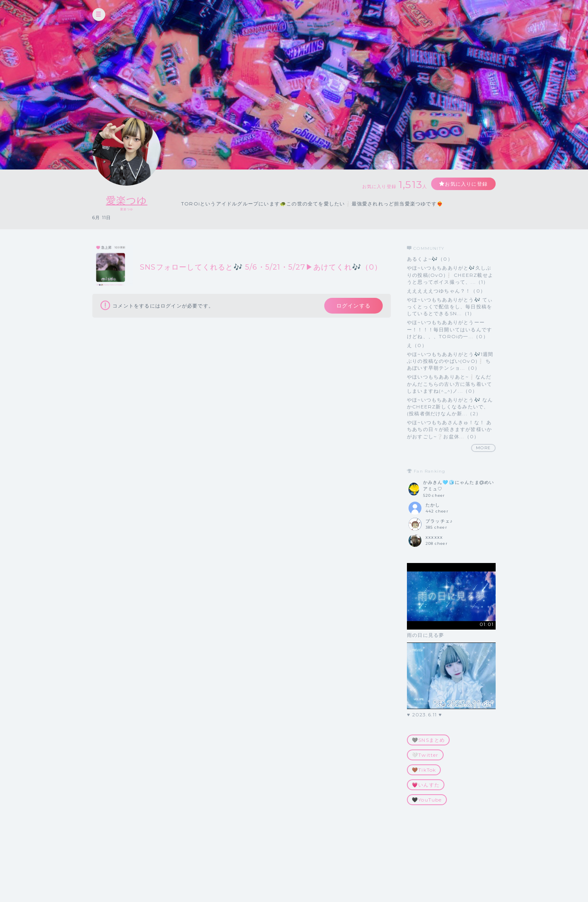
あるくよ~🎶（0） (430, 259)
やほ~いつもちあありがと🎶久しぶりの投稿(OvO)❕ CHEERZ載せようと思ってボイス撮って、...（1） (450, 275)
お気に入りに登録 (466, 184)
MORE (483, 448)
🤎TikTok (424, 770)
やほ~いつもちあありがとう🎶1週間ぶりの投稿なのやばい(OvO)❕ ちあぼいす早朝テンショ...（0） (450, 361)
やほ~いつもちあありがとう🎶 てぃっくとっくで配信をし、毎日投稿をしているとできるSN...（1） (450, 307)
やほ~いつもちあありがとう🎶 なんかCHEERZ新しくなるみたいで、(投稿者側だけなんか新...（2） (450, 407)
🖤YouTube (427, 800)
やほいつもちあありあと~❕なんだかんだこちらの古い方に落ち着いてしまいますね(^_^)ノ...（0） (449, 384)
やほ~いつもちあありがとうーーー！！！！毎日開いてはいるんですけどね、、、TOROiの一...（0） (449, 329)
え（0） (417, 345)
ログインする (353, 306)
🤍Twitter (425, 755)
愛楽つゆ (127, 200)
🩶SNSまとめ (428, 740)
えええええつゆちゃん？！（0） (446, 291)
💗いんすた (426, 785)
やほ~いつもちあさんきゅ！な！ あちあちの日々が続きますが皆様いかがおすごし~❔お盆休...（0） (449, 429)
